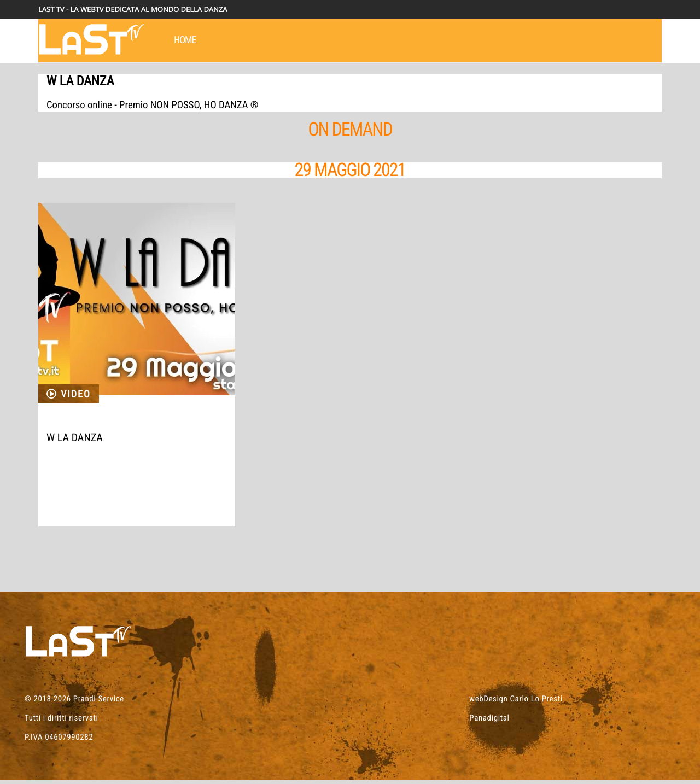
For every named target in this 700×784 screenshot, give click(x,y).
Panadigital (489, 722)
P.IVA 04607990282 (59, 741)
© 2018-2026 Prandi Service (74, 703)
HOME (185, 40)
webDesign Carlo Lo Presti (516, 703)
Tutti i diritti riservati (62, 722)
